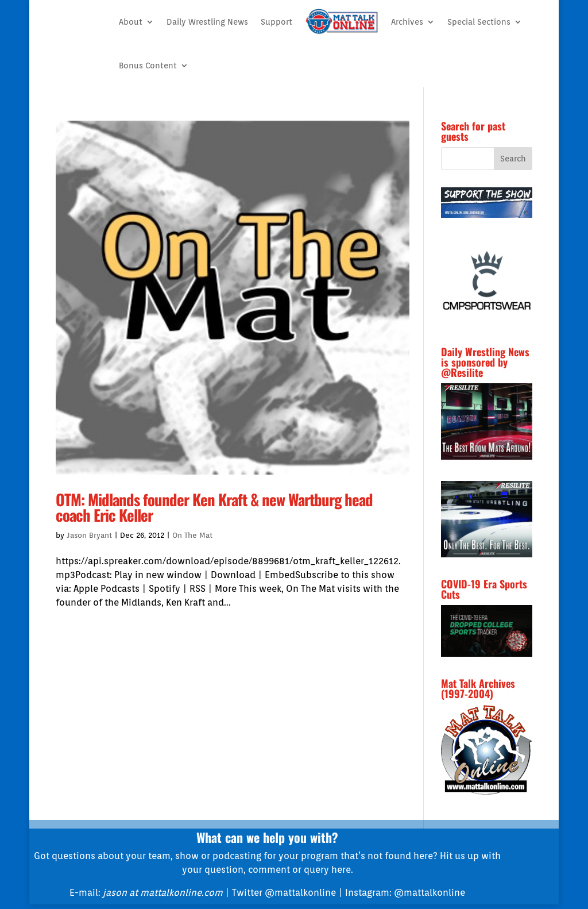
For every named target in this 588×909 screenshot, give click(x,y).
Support (276, 22)
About (131, 22)
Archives (407, 22)
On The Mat (192, 535)
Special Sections (479, 22)
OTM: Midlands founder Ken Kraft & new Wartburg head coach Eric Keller (214, 507)
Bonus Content (148, 66)
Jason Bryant (89, 535)
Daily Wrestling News (207, 22)
